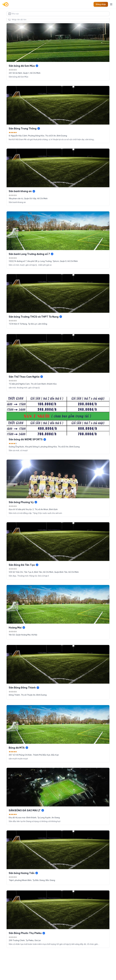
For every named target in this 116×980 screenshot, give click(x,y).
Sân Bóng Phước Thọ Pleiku (27, 933)
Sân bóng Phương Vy (23, 502)
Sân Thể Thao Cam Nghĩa (26, 377)
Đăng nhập (101, 4)
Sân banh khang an (22, 191)
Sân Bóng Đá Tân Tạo (24, 565)
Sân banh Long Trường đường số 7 (31, 254)
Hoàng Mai (17, 628)
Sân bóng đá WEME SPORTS (28, 439)
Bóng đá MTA (19, 748)
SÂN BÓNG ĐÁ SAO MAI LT (27, 810)
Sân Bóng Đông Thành (24, 688)
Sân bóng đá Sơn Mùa (24, 66)
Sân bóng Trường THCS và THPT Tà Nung (36, 317)
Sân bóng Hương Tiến (23, 873)
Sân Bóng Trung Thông (25, 129)
